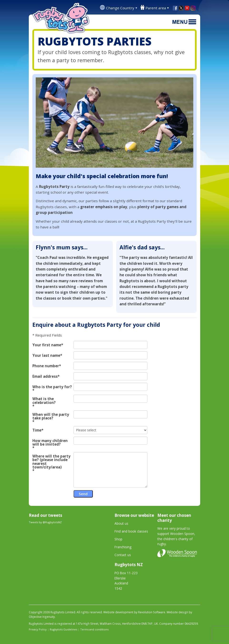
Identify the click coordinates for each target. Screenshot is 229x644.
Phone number (46, 366)
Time (37, 430)
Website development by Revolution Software (134, 612)
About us (121, 523)
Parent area (156, 8)
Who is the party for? (52, 387)
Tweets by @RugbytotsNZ (45, 522)
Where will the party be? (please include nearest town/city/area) (51, 462)
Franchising (123, 547)
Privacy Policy (38, 629)
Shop (118, 539)
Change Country (120, 8)
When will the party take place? (51, 416)
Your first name (47, 345)
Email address (45, 376)
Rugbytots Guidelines (63, 629)
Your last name (46, 355)
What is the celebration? (44, 401)
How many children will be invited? (50, 443)
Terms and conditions (94, 629)
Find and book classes (131, 531)
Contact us (123, 555)
